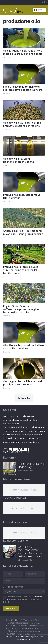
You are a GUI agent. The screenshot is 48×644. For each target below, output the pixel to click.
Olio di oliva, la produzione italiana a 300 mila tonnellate (24, 347)
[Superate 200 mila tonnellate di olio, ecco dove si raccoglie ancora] (24, 66)
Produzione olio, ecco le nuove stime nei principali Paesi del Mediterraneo (21, 270)
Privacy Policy (11, 637)
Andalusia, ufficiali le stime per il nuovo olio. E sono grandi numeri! (23, 232)
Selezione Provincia (13, 587)
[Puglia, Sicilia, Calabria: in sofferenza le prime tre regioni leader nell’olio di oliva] (24, 285)
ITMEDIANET (25, 640)
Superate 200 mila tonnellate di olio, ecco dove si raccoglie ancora (23, 88)
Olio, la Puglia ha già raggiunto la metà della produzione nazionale (23, 52)
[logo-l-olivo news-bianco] (12, 10)
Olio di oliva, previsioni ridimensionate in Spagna (18, 160)
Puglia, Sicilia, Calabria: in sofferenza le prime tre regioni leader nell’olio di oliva (21, 309)
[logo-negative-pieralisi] (16, 450)
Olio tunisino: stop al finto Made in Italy (31, 465)
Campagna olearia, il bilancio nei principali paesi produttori (22, 383)
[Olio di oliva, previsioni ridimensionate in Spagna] (24, 138)
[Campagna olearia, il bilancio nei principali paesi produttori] (24, 360)
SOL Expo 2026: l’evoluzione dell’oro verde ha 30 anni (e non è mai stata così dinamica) (31, 552)
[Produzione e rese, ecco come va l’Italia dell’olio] (24, 174)
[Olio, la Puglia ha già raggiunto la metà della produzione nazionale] (24, 30)
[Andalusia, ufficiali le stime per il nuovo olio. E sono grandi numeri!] (24, 210)
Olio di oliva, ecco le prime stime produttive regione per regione (22, 124)
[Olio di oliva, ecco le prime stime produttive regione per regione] (24, 102)
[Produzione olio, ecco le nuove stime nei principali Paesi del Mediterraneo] (24, 246)
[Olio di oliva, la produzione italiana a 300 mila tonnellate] (24, 324)
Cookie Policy (26, 637)
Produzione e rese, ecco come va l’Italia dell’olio (22, 196)
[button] (44, 3)
